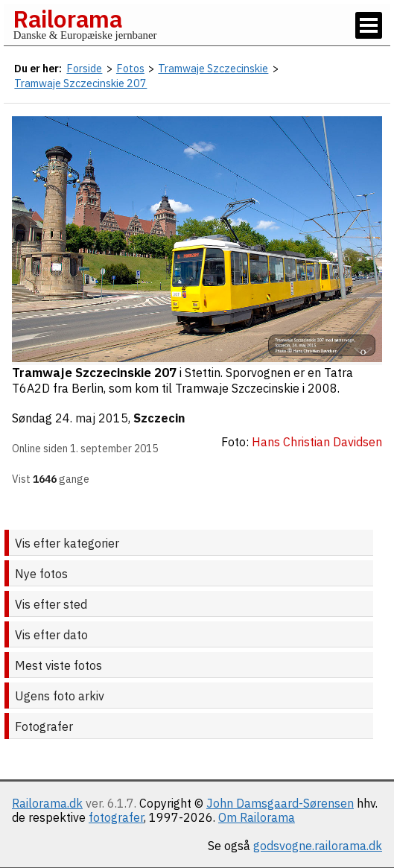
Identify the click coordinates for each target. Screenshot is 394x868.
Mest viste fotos (58, 665)
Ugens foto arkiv (60, 696)
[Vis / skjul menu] (369, 25)
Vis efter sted (51, 604)
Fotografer (44, 726)
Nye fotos (41, 574)
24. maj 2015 (92, 418)
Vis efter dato (51, 635)
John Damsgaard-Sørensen (280, 803)
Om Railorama (257, 817)
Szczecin (159, 418)
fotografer (116, 817)
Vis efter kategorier (67, 543)
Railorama (67, 19)
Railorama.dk (47, 803)
